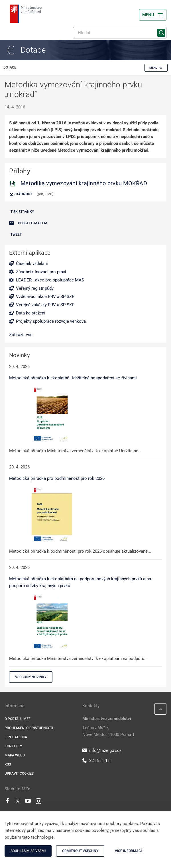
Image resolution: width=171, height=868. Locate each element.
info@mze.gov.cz (102, 750)
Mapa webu (15, 755)
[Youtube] (28, 802)
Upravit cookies (19, 774)
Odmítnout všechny (80, 851)
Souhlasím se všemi (28, 851)
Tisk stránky (22, 212)
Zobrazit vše (21, 335)
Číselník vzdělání (32, 264)
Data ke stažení (31, 313)
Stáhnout (21, 194)
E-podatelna (16, 737)
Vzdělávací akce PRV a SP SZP (45, 297)
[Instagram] (38, 802)
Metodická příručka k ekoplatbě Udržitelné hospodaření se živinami (73, 378)
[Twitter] (18, 802)
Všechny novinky (31, 677)
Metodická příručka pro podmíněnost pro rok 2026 (57, 478)
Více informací (128, 851)
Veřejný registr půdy (35, 288)
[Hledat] (120, 33)
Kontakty (13, 746)
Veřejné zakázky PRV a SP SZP (45, 305)
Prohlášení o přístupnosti (29, 728)
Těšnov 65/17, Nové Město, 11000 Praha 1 (108, 731)
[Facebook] (7, 802)
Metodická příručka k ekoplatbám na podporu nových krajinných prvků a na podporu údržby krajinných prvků (80, 582)
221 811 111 (97, 760)
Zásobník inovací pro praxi (41, 272)
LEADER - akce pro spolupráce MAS (50, 280)
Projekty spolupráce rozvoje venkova (51, 321)
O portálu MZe (18, 719)
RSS (8, 764)
